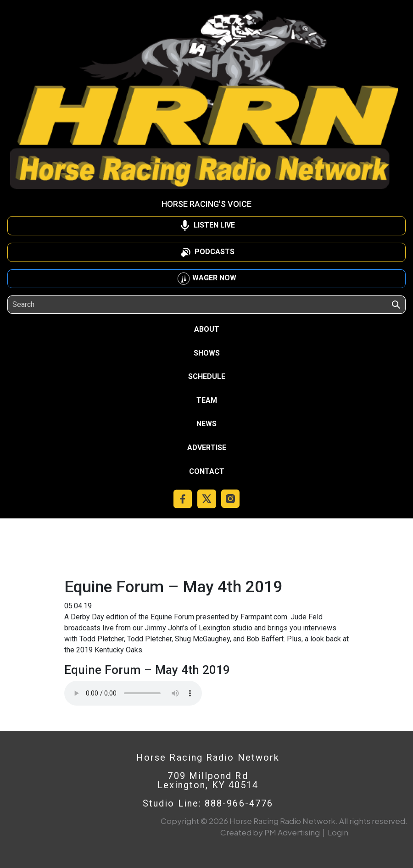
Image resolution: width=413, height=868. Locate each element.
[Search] (54, 305)
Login (338, 832)
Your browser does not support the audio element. (133, 693)
